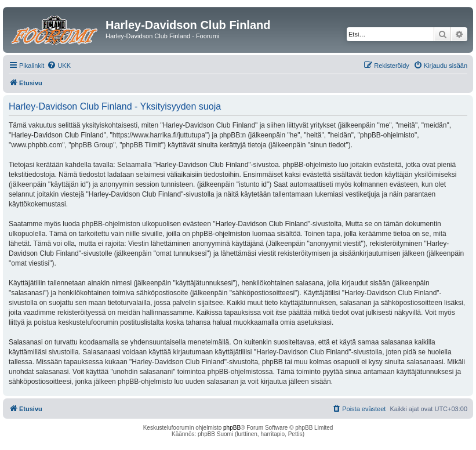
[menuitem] (59, 66)
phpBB (232, 428)
